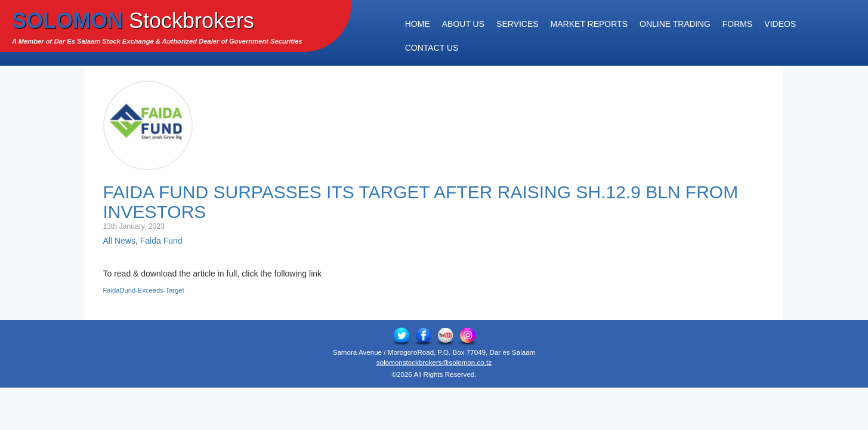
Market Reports (589, 24)
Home (418, 24)
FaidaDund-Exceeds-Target (144, 290)
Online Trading (675, 24)
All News (119, 241)
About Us (463, 24)
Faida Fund (161, 241)
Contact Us (432, 48)
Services (518, 24)
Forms (738, 24)
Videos (780, 24)
